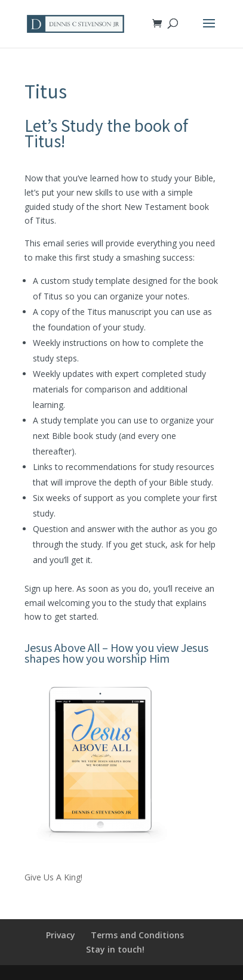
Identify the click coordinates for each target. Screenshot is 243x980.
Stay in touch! (115, 949)
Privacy (61, 935)
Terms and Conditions (137, 935)
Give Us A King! (53, 877)
